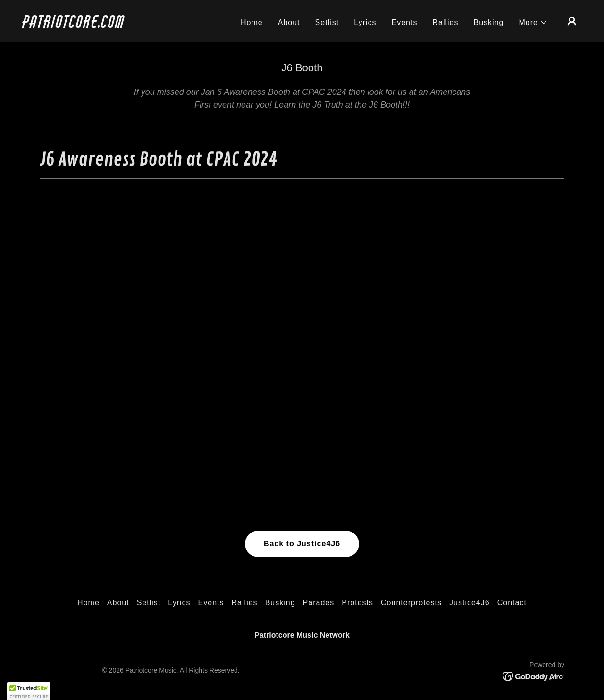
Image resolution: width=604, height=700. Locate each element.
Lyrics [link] (365, 22)
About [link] (289, 22)
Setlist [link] (327, 22)
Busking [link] (489, 22)
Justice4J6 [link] (470, 603)
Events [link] (404, 22)
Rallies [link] (445, 22)
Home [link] (252, 22)
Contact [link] (512, 603)
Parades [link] (319, 603)
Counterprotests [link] (411, 603)
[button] (533, 23)
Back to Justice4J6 (302, 544)
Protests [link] (357, 603)
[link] (101, 25)
